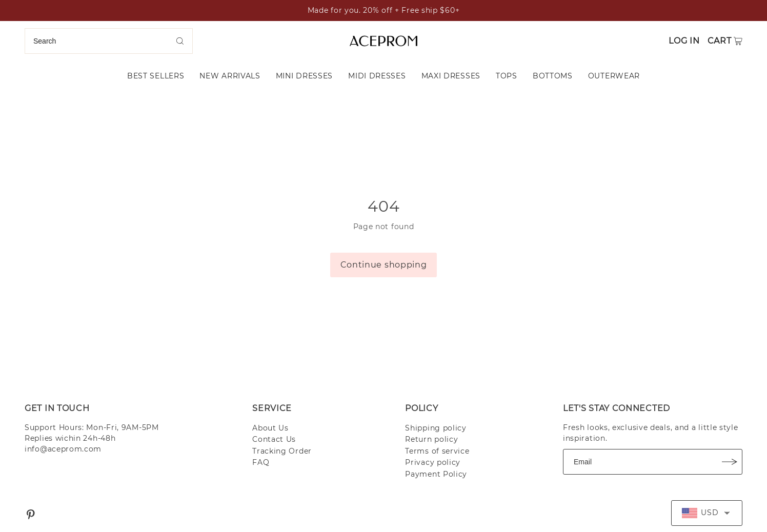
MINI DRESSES (304, 76)
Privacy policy (433, 462)
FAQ (261, 462)
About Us (270, 428)
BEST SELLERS (156, 76)
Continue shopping (384, 265)
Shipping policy (436, 428)
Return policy (431, 439)
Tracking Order (282, 451)
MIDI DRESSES (377, 76)
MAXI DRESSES (451, 76)
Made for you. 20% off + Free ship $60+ (384, 10)
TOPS (507, 76)
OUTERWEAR (614, 76)
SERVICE (272, 408)
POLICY (421, 408)
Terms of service (437, 451)
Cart (720, 41)
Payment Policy (436, 474)
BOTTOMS (553, 76)
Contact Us (274, 439)
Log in (684, 41)
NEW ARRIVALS (230, 76)
